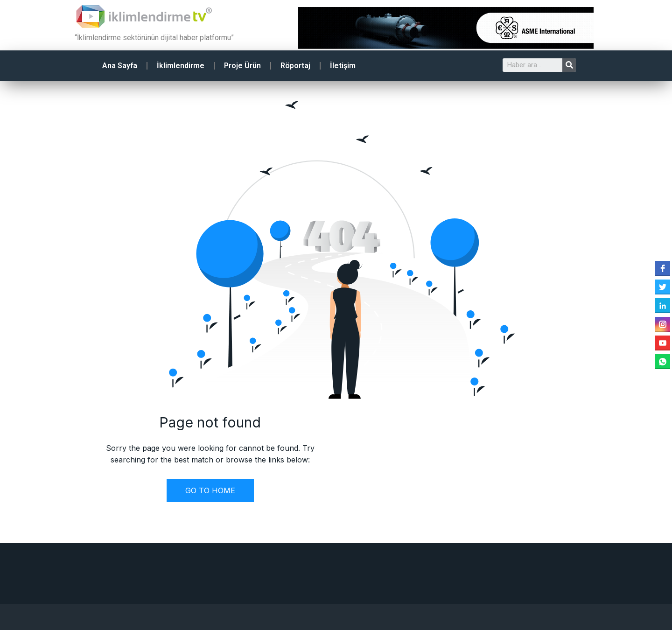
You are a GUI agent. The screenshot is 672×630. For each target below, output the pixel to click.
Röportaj (295, 66)
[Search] (569, 65)
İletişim (343, 66)
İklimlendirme (181, 66)
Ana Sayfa (120, 66)
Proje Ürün (242, 66)
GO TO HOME (210, 490)
